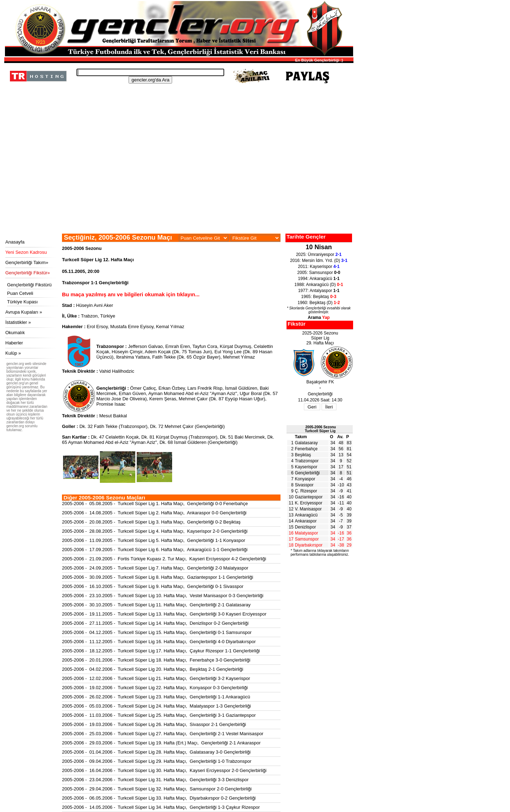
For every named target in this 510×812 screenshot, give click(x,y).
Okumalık (15, 333)
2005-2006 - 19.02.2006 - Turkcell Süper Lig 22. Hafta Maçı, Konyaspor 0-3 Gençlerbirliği (155, 688)
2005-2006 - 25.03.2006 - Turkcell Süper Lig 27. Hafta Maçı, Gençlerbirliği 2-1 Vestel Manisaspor (163, 734)
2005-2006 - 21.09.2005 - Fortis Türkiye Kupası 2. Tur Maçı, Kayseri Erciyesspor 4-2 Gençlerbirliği (164, 559)
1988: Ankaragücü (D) (319, 285)
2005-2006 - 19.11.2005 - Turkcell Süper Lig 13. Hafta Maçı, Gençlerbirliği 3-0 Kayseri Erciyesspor (164, 614)
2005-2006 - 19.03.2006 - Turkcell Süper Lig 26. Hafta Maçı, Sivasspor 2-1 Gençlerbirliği (154, 724)
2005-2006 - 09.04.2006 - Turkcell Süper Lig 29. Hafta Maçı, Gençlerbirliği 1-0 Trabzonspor (157, 761)
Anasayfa (15, 242)
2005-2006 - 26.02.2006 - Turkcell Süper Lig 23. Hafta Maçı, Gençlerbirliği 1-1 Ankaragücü (156, 697)
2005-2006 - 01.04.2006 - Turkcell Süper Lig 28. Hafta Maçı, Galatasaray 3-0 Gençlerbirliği (156, 752)
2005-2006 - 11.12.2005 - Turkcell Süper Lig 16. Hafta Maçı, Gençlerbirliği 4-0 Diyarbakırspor (159, 642)
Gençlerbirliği (307, 473)
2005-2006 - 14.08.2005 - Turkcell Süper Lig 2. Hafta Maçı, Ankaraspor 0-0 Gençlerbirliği (154, 513)
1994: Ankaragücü (319, 279)
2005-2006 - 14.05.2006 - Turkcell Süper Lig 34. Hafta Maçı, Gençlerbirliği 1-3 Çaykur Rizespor (161, 807)
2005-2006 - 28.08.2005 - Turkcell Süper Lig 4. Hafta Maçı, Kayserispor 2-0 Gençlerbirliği (155, 531)
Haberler (14, 343)
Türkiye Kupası (22, 302)
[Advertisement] (178, 181)
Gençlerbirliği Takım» (27, 262)
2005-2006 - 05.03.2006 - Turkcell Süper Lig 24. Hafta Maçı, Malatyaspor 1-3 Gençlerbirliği (156, 706)
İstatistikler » (18, 322)
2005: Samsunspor (319, 273)
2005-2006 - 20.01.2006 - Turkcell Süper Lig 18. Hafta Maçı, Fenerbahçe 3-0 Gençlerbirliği (156, 660)
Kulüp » (13, 353)
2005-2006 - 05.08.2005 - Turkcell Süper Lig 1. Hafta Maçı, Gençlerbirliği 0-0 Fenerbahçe (155, 504)
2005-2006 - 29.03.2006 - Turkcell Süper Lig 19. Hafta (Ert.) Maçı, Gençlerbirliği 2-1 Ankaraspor (161, 743)
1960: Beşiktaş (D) (319, 303)
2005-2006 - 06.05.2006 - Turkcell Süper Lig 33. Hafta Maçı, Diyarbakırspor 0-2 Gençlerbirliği (159, 798)
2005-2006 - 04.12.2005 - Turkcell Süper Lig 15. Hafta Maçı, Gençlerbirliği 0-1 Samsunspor (157, 632)
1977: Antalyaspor (319, 291)
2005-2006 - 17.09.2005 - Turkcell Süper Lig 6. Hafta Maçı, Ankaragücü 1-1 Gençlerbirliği (155, 550)
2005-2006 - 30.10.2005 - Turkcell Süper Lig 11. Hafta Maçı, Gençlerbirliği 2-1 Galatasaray (156, 605)
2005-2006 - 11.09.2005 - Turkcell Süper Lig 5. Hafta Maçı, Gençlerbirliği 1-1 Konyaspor (154, 540)
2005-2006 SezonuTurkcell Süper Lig (321, 429)
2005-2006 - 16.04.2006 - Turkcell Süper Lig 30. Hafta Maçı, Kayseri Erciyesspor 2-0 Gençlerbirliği (164, 770)
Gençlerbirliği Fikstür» (28, 273)
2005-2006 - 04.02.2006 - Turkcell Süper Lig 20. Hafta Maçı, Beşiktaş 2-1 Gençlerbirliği (153, 669)
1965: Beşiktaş (319, 297)
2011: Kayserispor (319, 267)
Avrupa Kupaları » (24, 312)
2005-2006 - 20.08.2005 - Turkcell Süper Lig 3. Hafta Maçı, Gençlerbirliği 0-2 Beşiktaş (151, 522)
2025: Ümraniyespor (319, 255)
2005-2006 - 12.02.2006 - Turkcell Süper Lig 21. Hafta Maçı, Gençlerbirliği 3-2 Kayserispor (156, 678)
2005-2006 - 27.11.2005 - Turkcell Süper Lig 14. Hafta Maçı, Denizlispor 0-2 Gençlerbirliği (155, 623)
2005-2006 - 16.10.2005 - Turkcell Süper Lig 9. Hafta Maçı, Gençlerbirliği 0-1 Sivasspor (153, 586)
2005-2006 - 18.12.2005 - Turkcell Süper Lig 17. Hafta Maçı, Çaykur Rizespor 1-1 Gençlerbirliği (161, 651)
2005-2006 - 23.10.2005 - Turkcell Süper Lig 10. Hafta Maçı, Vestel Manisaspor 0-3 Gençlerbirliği (163, 596)
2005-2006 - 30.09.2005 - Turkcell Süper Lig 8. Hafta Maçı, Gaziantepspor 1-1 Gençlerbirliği (158, 577)
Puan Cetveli (20, 293)
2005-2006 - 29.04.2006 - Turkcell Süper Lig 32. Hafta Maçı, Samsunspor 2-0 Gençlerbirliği (157, 789)
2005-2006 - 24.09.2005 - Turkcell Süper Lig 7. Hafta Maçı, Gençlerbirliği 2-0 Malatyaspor (155, 568)
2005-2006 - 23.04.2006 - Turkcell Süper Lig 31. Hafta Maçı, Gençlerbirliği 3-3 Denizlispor (155, 780)
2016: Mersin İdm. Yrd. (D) (319, 261)
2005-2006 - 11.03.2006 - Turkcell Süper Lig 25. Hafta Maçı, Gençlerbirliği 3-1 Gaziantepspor (159, 715)
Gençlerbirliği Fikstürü (29, 285)
